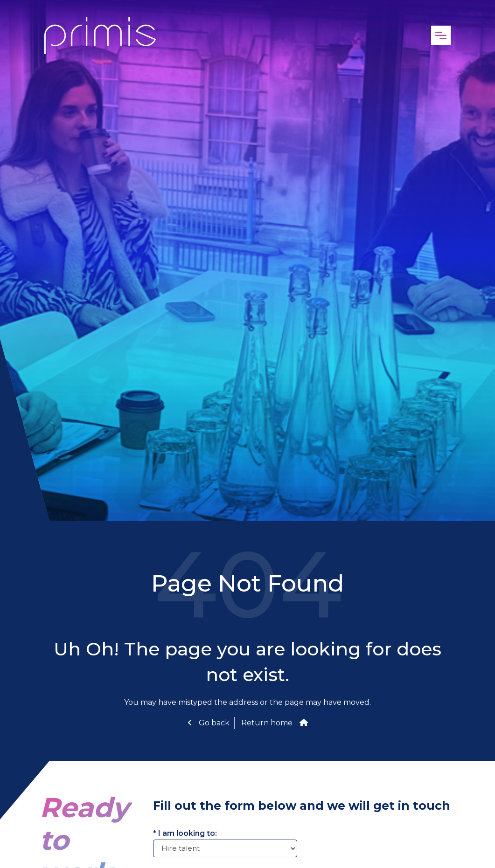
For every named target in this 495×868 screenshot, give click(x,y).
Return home (267, 723)
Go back (213, 723)
